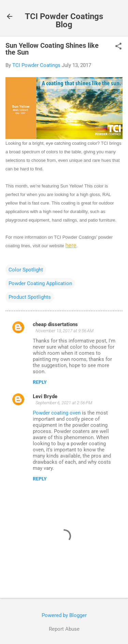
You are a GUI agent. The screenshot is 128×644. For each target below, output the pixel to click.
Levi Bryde (45, 396)
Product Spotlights (30, 297)
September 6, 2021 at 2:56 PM (64, 403)
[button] (118, 47)
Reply (40, 382)
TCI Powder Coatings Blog (64, 20)
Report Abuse (64, 629)
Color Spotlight (26, 270)
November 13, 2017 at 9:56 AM (65, 331)
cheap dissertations (55, 324)
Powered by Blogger (64, 615)
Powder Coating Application (40, 283)
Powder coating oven (57, 413)
